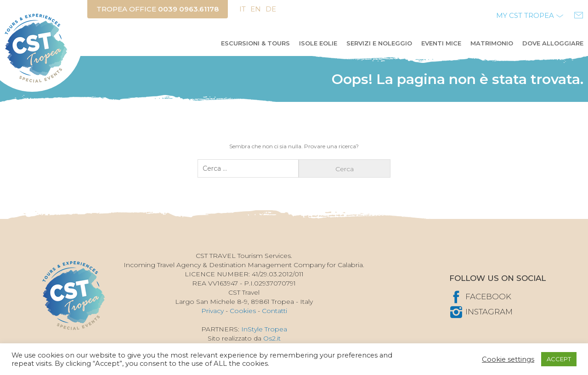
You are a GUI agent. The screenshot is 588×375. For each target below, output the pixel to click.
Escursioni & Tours (255, 43)
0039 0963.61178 (188, 9)
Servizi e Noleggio (379, 43)
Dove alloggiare (553, 43)
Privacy (212, 311)
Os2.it (272, 338)
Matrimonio (492, 43)
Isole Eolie (318, 43)
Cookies (243, 311)
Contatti (274, 311)
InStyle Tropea (264, 329)
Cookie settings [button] (508, 359)
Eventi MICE (441, 43)
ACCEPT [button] (559, 359)
